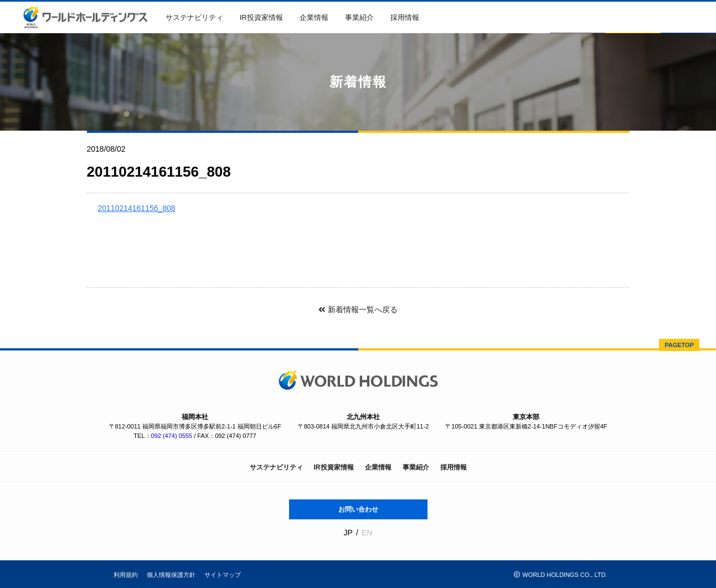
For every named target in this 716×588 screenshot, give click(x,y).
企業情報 (314, 17)
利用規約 (126, 575)
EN (367, 533)
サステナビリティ (194, 17)
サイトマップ (223, 575)
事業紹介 (359, 17)
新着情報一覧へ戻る (358, 310)
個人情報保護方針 (171, 575)
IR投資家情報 (261, 17)
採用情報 (405, 17)
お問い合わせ (358, 509)
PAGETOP (679, 345)
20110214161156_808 (137, 208)
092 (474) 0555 (172, 436)
